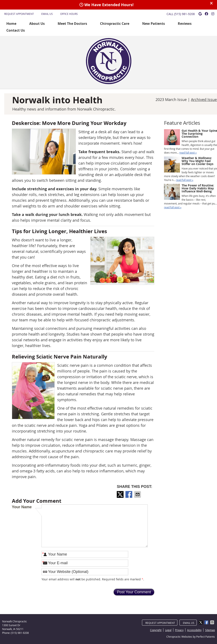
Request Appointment (19, 14)
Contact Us (16, 30)
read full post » (188, 153)
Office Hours (69, 14)
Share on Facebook (129, 494)
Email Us (47, 14)
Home (11, 24)
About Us (37, 24)
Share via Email (138, 494)
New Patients (154, 24)
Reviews (185, 24)
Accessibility (194, 630)
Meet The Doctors (72, 24)
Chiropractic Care (115, 24)
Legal (168, 630)
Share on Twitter (121, 494)
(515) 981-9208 (184, 14)
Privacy (179, 630)
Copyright (156, 630)
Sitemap (210, 630)
